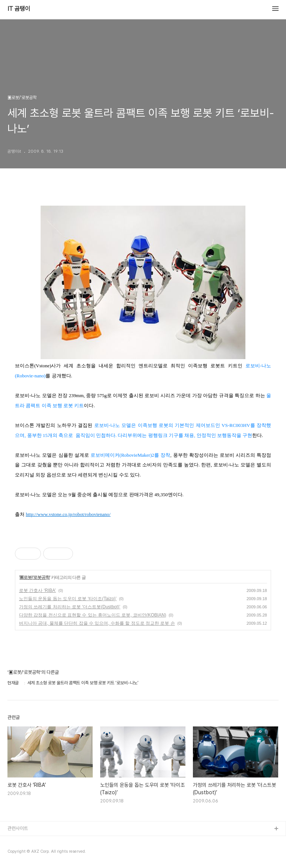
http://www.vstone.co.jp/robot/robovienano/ (68, 514)
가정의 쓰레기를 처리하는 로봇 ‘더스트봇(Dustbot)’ (70, 607)
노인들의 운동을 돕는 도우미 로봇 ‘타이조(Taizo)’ (68, 599)
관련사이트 (18, 828)
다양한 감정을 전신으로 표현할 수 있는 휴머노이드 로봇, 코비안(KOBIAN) (93, 615)
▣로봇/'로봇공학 (34, 577)
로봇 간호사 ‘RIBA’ (37, 590)
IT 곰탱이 (19, 9)
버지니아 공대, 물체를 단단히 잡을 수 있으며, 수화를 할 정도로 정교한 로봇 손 (97, 623)
